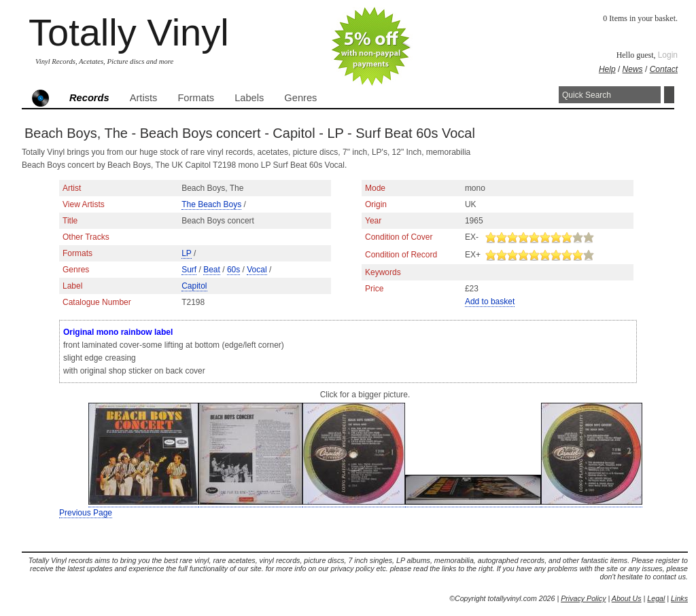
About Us (627, 598)
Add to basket (490, 302)
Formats (196, 98)
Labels (249, 98)
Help (607, 69)
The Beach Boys (211, 204)
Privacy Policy (583, 598)
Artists (144, 98)
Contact (664, 69)
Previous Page (86, 513)
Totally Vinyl (129, 32)
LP (186, 253)
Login (668, 55)
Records (89, 98)
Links (679, 598)
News (633, 69)
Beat (212, 270)
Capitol (194, 286)
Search (669, 95)
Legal (656, 598)
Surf (189, 270)
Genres (300, 98)
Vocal (257, 270)
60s (233, 270)
